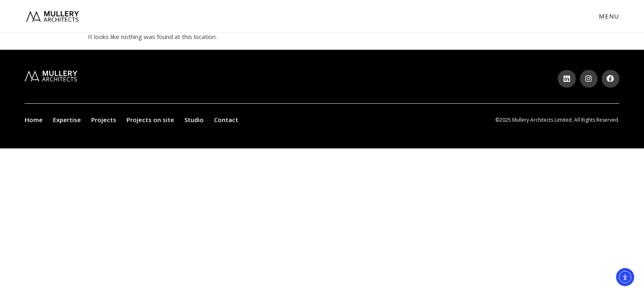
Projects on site (150, 120)
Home (34, 120)
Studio (194, 120)
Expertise (67, 120)
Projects (104, 120)
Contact (226, 120)
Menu (609, 16)
